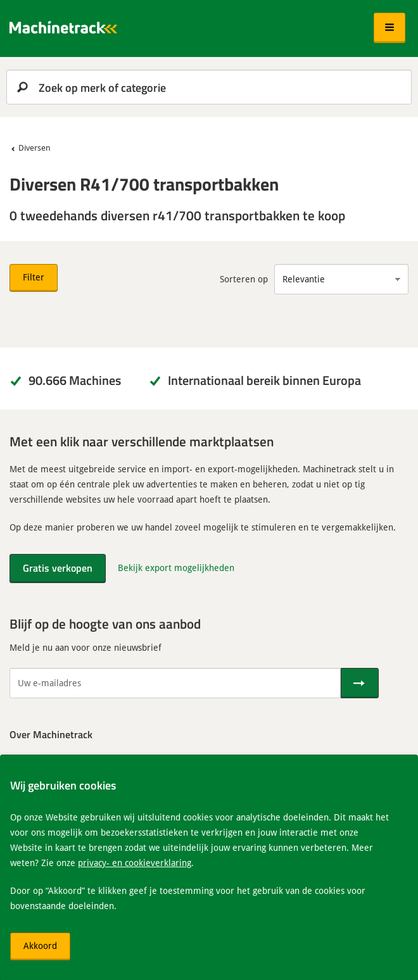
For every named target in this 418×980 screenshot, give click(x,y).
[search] (209, 87)
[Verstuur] (360, 683)
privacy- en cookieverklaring (135, 863)
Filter (34, 277)
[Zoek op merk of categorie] (209, 87)
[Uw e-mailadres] (175, 683)
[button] (389, 28)
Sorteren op (244, 279)
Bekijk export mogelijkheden (176, 568)
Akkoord (40, 945)
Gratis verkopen (58, 568)
